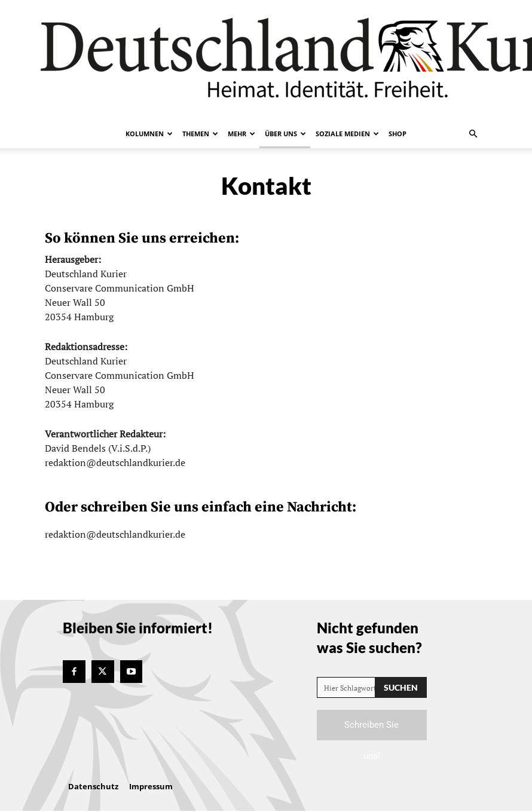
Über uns (285, 134)
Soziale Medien (347, 134)
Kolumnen (149, 134)
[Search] (401, 687)
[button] (473, 134)
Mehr (241, 134)
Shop (398, 134)
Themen (200, 134)
